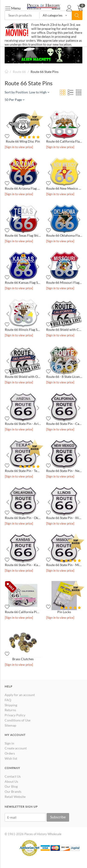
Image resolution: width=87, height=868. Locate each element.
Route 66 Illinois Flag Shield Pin (23, 330)
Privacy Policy (15, 715)
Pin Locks (64, 612)
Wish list (11, 758)
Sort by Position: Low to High (27, 92)
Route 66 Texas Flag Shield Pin (23, 235)
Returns (10, 710)
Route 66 (19, 72)
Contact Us (13, 776)
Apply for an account (20, 695)
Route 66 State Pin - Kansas (23, 565)
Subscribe (58, 817)
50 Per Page (14, 100)
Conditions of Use (18, 720)
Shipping (11, 705)
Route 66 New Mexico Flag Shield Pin (64, 188)
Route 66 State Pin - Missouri (64, 565)
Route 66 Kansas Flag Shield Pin (23, 282)
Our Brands (13, 791)
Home (6, 72)
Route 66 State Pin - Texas (23, 471)
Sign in (9, 743)
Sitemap (10, 725)
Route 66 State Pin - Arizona (23, 424)
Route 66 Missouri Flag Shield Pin (64, 282)
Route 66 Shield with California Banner (64, 330)
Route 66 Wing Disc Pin (23, 141)
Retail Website (15, 797)
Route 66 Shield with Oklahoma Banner (23, 377)
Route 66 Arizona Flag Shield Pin (23, 188)
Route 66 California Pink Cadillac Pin (23, 612)
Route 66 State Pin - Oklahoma (23, 518)
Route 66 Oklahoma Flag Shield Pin (64, 235)
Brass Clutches (23, 659)
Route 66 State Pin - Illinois (64, 518)
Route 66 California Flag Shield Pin (64, 141)
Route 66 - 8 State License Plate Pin (64, 377)
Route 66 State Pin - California (64, 424)
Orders (10, 753)
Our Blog (11, 786)
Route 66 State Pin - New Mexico (64, 471)
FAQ (8, 700)
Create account (16, 748)
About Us (11, 781)
